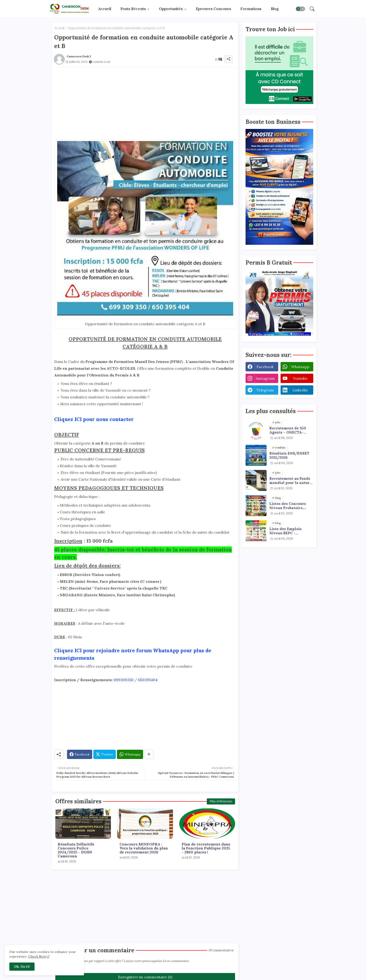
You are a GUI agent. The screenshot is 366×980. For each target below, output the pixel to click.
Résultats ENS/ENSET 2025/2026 (289, 455)
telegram (265, 390)
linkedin (300, 390)
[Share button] (149, 754)
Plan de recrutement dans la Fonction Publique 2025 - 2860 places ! (206, 848)
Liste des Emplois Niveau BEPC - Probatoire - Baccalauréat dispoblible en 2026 (287, 531)
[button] (300, 9)
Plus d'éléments (221, 801)
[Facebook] (80, 754)
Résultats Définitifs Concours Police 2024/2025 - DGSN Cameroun (76, 850)
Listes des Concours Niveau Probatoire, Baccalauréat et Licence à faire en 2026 (290, 506)
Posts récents (133, 9)
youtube (300, 378)
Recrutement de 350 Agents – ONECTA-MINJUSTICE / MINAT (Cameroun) (289, 430)
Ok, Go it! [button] (22, 966)
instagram (265, 378)
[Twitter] (105, 754)
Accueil (105, 9)
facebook (265, 367)
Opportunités (171, 9)
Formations (251, 9)
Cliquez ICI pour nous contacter (94, 419)
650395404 (148, 680)
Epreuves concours (213, 9)
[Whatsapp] (130, 754)
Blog (275, 9)
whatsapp (300, 367)
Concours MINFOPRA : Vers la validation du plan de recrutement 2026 (144, 848)
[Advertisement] (145, 100)
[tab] (105, 9)
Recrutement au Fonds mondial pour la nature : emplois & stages (290, 481)
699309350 (124, 680)
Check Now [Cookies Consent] (37, 956)
